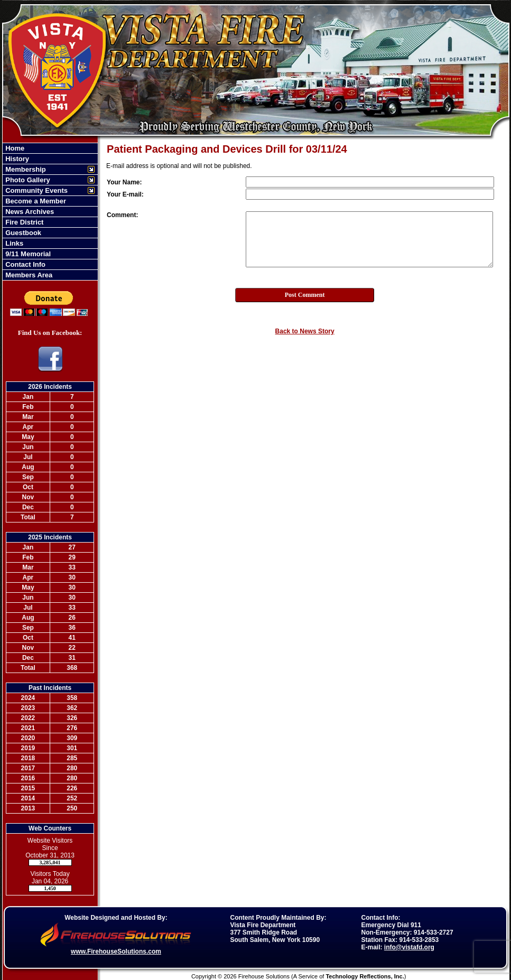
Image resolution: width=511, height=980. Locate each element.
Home (14, 148)
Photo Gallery (27, 180)
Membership (25, 169)
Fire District (24, 222)
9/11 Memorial (27, 254)
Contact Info (25, 264)
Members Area (28, 275)
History (16, 159)
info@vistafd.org (409, 947)
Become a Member (35, 201)
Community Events (36, 190)
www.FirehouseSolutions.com (116, 951)
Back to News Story (305, 331)
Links (14, 243)
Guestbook (23, 233)
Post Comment (305, 295)
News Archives (29, 212)
